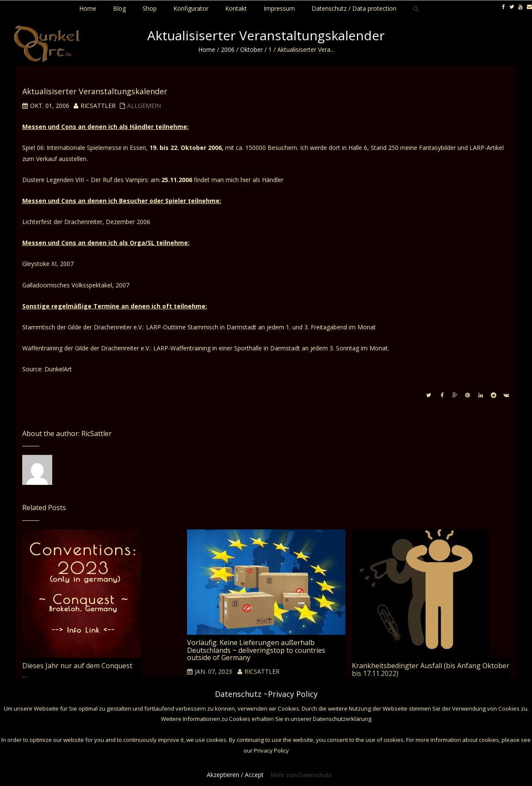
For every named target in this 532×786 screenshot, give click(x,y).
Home (207, 49)
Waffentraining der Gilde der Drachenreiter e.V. (86, 348)
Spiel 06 (33, 148)
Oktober (251, 49)
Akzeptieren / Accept (235, 775)
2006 (228, 49)
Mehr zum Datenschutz (301, 775)
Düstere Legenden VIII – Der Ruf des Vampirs (85, 180)
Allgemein (144, 106)
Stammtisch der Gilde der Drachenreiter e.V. (83, 327)
